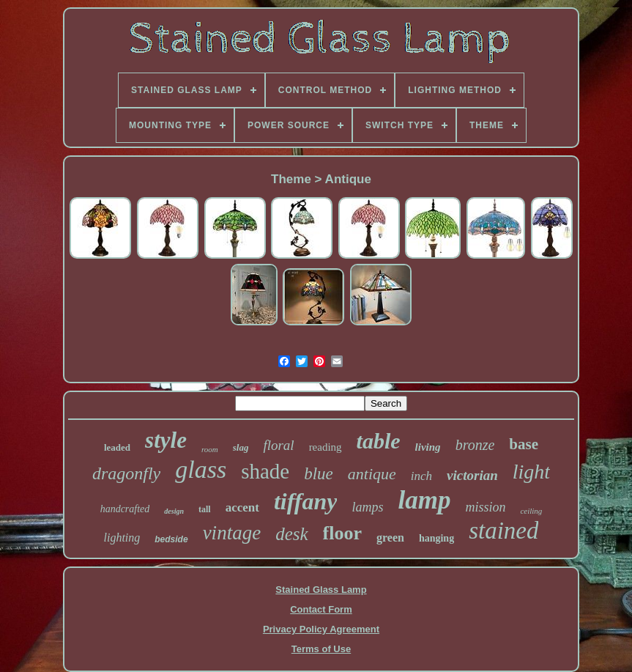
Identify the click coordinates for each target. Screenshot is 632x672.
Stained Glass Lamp (321, 590)
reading (326, 447)
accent (242, 507)
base (524, 444)
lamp (424, 500)
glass (201, 469)
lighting (122, 538)
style (166, 440)
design (174, 511)
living (428, 447)
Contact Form (321, 609)
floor (342, 533)
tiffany (306, 501)
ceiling (531, 511)
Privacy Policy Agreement (321, 629)
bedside (171, 539)
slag (241, 447)
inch (421, 476)
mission (485, 507)
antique (372, 474)
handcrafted (125, 509)
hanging (436, 538)
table (379, 441)
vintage (232, 533)
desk (291, 534)
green (390, 538)
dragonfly (126, 473)
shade (265, 471)
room (210, 449)
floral (278, 445)
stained (503, 531)
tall (205, 509)
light (531, 472)
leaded (117, 447)
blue (319, 474)
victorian (472, 475)
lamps (367, 507)
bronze (475, 445)
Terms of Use (321, 649)
